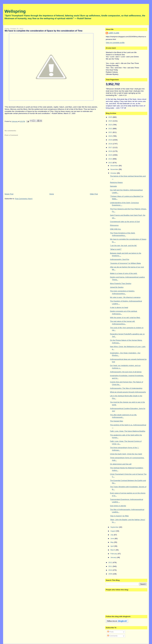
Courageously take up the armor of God (125, 222)
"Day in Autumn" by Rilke (119, 516)
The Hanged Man (117, 421)
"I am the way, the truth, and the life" (124, 246)
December (115, 166)
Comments (112, 636)
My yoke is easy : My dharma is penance (125, 297)
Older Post (94, 194)
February (114, 554)
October (114, 173)
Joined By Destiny (117, 287)
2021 (110, 132)
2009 (110, 574)
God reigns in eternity (118, 506)
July (112, 535)
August (113, 531)
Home (52, 194)
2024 (110, 121)
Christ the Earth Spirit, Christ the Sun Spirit (126, 454)
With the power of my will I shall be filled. (125, 318)
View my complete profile (115, 43)
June (113, 539)
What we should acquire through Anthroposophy (128, 392)
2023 (110, 125)
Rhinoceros (114, 225)
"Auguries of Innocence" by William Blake (125, 263)
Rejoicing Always (116, 182)
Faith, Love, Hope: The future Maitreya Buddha (128, 431)
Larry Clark (114, 33)
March (113, 550)
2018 (110, 144)
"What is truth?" (116, 249)
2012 (110, 562)
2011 (110, 566)
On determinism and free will (121, 464)
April (112, 546)
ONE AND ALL (116, 229)
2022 (110, 129)
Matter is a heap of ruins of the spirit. (124, 273)
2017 (110, 147)
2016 (110, 151)
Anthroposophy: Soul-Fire (120, 259)
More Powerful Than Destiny (121, 283)
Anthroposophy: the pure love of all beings (126, 372)
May (112, 542)
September (115, 527)
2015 (110, 155)
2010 (110, 570)
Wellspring (15, 11)
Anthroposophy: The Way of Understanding (126, 388)
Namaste (113, 186)
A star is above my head (119, 307)
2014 (110, 159)
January (114, 557)
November (115, 169)
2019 (110, 140)
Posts (110, 632)
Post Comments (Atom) (24, 199)
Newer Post (9, 194)
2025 (110, 117)
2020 (110, 136)
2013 (110, 163)
